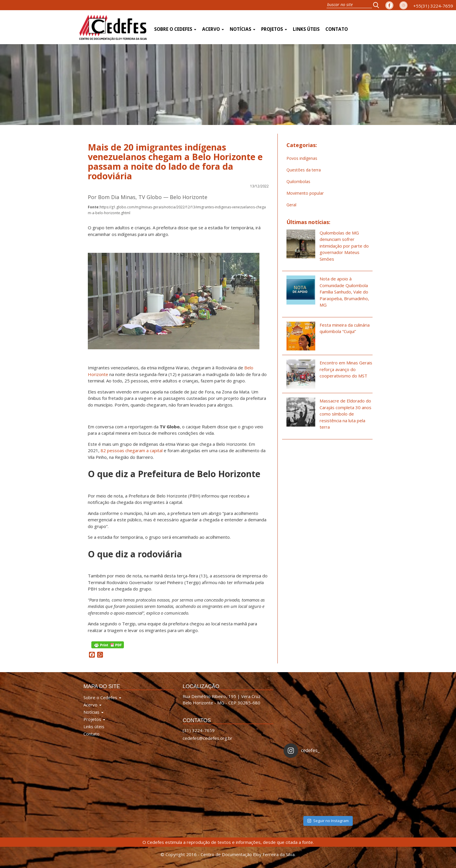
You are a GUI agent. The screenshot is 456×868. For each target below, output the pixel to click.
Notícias (243, 29)
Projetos (274, 29)
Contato (337, 29)
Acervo (213, 29)
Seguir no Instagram (328, 821)
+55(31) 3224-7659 (433, 6)
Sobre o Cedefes (175, 29)
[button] (378, 5)
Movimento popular (305, 193)
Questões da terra (304, 170)
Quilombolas (298, 181)
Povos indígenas (302, 158)
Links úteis (306, 29)
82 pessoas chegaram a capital (132, 450)
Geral (291, 205)
